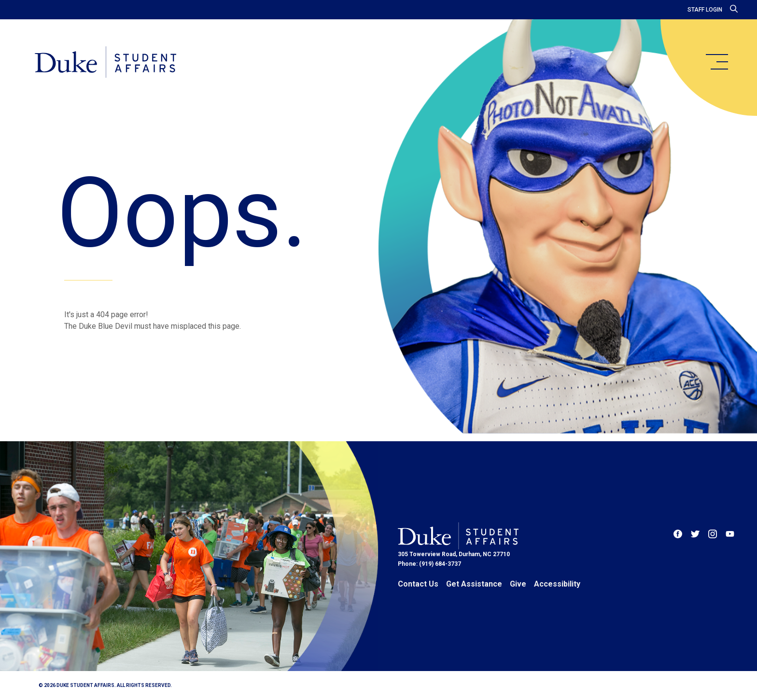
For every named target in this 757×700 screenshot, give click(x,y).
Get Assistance (474, 584)
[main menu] (716, 62)
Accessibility (557, 584)
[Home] (105, 63)
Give (518, 584)
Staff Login (705, 10)
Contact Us (418, 584)
